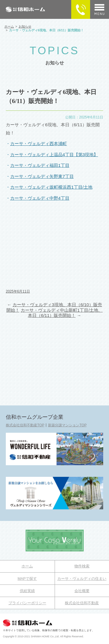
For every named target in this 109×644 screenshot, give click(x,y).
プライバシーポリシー (27, 603)
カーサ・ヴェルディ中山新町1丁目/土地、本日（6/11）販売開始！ (62, 313)
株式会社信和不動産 (82, 603)
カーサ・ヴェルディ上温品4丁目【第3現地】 (54, 155)
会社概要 (82, 591)
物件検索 (82, 566)
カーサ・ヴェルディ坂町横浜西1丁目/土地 (51, 187)
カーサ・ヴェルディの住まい (82, 579)
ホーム (27, 566)
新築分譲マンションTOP (67, 425)
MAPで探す (27, 579)
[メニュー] (100, 9)
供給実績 (27, 591)
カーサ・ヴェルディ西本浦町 (39, 144)
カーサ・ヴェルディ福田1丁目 (40, 165)
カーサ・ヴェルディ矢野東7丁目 (42, 176)
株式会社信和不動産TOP (25, 425)
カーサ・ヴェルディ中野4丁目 (40, 198)
